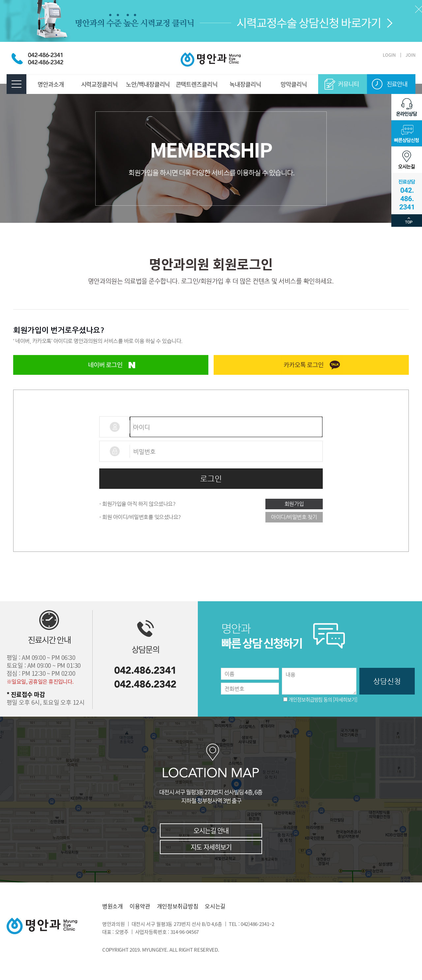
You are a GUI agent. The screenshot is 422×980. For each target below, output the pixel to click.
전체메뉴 (16, 84)
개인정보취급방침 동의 (310, 699)
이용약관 (140, 906)
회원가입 (294, 504)
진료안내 (397, 84)
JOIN (410, 55)
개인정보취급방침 (178, 906)
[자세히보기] (345, 699)
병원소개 (113, 906)
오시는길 (215, 906)
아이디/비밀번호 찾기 (294, 517)
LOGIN (389, 55)
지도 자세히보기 (211, 847)
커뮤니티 (348, 84)
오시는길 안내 (211, 831)
